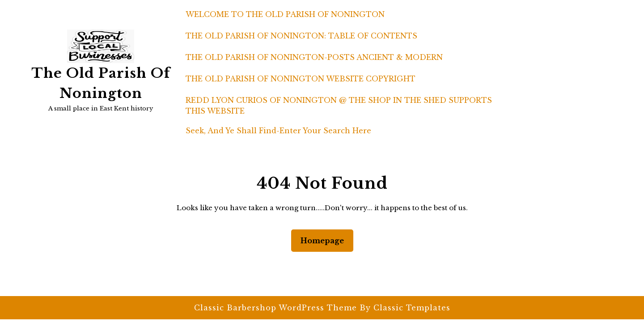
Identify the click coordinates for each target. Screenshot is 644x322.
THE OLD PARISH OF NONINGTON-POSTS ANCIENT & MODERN (314, 57)
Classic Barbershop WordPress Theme (277, 308)
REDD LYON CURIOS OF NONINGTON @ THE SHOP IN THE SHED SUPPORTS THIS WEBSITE (339, 106)
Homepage (326, 240)
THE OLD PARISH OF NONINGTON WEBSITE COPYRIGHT (301, 79)
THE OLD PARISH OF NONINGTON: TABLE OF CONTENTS (301, 36)
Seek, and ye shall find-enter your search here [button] (278, 131)
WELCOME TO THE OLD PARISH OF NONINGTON (285, 14)
